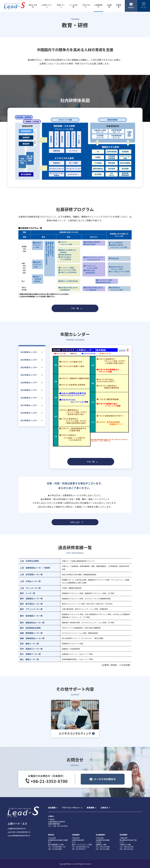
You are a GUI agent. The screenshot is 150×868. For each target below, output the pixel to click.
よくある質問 (73, 6)
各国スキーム (61, 6)
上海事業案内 (98, 6)
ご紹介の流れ (86, 6)
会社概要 (109, 6)
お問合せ (104, 808)
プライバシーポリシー (71, 808)
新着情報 (119, 6)
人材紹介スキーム (47, 6)
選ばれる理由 (33, 6)
